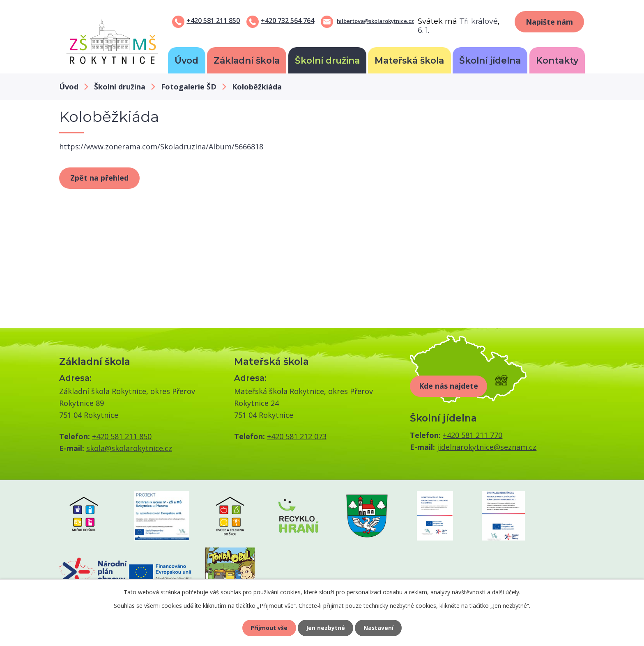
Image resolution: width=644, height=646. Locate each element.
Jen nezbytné (325, 628)
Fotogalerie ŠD (189, 87)
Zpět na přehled (99, 178)
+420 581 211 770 (473, 435)
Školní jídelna (490, 60)
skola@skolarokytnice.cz (129, 448)
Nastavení (379, 628)
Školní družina (327, 60)
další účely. (506, 592)
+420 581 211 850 (213, 21)
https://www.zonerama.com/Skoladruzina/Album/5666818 (161, 147)
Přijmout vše (269, 628)
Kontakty (557, 60)
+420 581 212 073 (297, 436)
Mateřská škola (409, 60)
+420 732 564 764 (287, 21)
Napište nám (549, 22)
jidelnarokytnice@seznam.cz (487, 447)
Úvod (186, 60)
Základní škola (247, 60)
